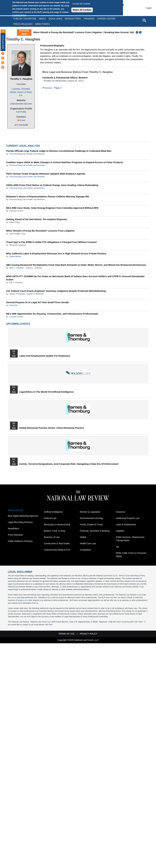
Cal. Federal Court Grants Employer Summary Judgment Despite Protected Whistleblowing (56, 291)
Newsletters (73, 19)
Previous (137, 32)
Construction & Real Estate (57, 543)
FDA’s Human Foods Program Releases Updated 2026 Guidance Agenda (46, 174)
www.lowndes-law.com (21, 104)
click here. (49, 625)
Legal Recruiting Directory (20, 522)
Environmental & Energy (92, 518)
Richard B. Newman (18, 245)
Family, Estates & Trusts (91, 524)
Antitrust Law (50, 518)
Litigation (120, 531)
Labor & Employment (126, 524)
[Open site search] (144, 20)
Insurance (121, 512)
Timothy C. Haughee (21, 79)
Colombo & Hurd (16, 211)
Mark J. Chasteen (17, 268)
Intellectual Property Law (128, 518)
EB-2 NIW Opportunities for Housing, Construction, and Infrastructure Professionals (52, 314)
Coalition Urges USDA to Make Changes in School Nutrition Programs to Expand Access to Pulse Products (65, 162)
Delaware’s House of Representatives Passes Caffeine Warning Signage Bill (48, 196)
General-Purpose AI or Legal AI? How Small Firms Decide (38, 302)
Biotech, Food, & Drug (55, 531)
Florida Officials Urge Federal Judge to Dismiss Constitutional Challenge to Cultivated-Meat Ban (59, 151)
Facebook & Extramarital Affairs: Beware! (65, 78)
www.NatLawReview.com (18, 581)
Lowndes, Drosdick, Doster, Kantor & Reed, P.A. (21, 92)
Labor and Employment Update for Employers (45, 356)
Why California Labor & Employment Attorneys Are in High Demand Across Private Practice (56, 253)
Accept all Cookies (81, 4)
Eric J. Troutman (16, 283)
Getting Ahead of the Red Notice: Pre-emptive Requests (37, 219)
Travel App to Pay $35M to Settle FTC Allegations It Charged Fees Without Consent (51, 242)
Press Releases (16, 535)
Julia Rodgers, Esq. (17, 234)
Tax (118, 547)
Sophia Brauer (15, 256)
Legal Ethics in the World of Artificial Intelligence (46, 392)
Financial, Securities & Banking (95, 531)
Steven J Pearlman (17, 294)
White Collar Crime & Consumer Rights (131, 555)
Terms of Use (124, 576)
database (93, 578)
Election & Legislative (90, 512)
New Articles (3, 42)
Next (141, 32)
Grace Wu (14, 305)
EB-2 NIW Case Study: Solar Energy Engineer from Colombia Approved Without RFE (52, 208)
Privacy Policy (139, 576)
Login (149, 8)
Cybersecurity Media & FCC (57, 550)
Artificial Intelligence (53, 512)
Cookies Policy (19, 15)
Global (83, 537)
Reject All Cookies (82, 10)
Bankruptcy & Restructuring (57, 524)
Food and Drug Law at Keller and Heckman (27, 154)
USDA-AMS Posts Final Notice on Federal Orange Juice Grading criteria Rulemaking (52, 185)
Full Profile (21, 112)
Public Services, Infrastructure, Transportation (130, 539)
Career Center (106, 19)
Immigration (86, 550)
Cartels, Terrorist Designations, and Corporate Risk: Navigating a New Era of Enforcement (69, 464)
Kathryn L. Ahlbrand (34, 268)
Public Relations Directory (20, 541)
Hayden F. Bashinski (35, 294)
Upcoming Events (18, 324)
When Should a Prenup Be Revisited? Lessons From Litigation (68, 32)
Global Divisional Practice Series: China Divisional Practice (52, 428)
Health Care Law (88, 543)
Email (23, 120)
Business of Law (52, 537)
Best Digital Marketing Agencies (23, 516)
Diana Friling (15, 222)
